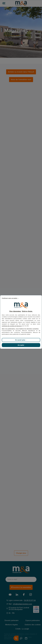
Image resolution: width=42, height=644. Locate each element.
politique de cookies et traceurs (12, 326)
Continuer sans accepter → (10, 298)
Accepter (21, 345)
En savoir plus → (21, 340)
